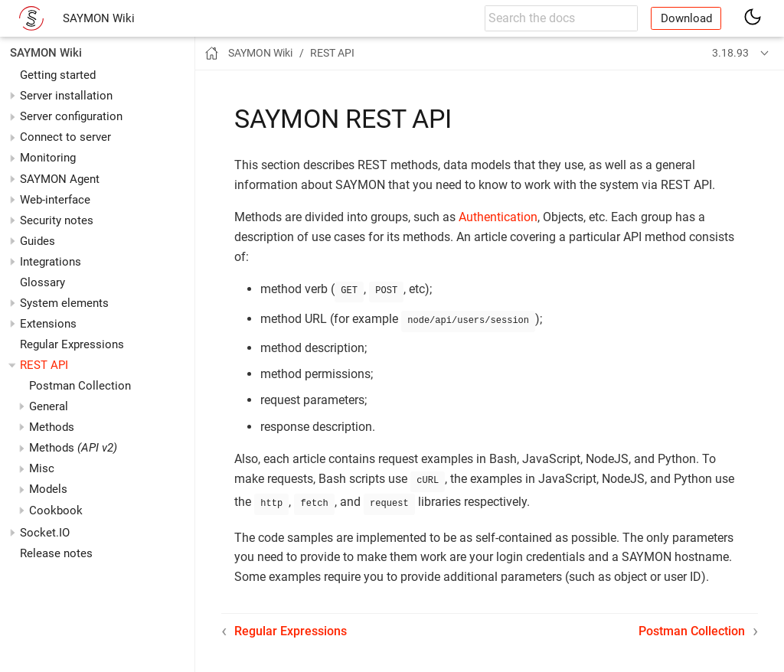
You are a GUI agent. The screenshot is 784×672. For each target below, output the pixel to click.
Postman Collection (80, 386)
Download (686, 18)
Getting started (58, 75)
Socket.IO (45, 533)
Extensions (48, 324)
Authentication (498, 217)
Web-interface (55, 200)
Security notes (57, 220)
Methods (73, 448)
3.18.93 (730, 53)
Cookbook (56, 511)
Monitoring (48, 158)
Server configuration (71, 116)
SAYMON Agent (60, 179)
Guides (38, 241)
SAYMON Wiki (99, 18)
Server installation (66, 96)
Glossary (42, 282)
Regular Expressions (72, 344)
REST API (44, 365)
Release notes (56, 553)
